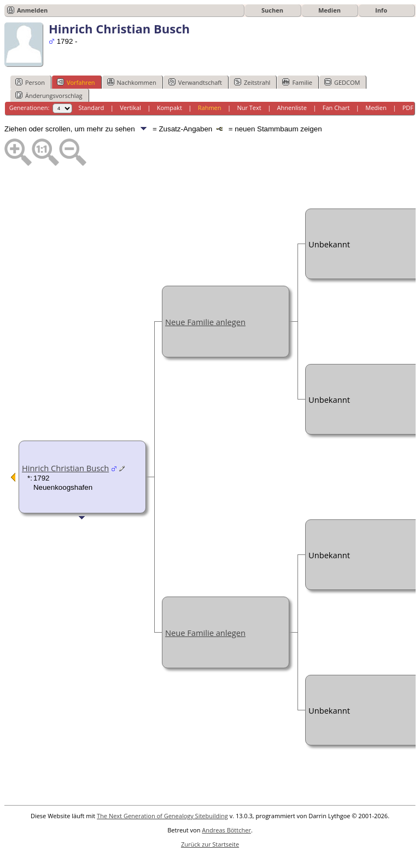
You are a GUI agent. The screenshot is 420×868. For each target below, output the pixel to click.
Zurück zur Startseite (210, 844)
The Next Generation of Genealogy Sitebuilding (162, 816)
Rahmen (210, 108)
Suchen (272, 10)
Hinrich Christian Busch (65, 468)
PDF (408, 108)
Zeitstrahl (252, 82)
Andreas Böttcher (226, 830)
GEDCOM (342, 82)
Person (30, 82)
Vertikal (130, 108)
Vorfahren (76, 82)
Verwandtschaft (195, 82)
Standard (91, 108)
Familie (297, 82)
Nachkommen (132, 82)
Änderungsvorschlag (49, 95)
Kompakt (170, 108)
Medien (329, 10)
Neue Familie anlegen (205, 322)
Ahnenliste (292, 108)
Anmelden (32, 10)
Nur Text (249, 108)
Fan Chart (336, 108)
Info (381, 10)
